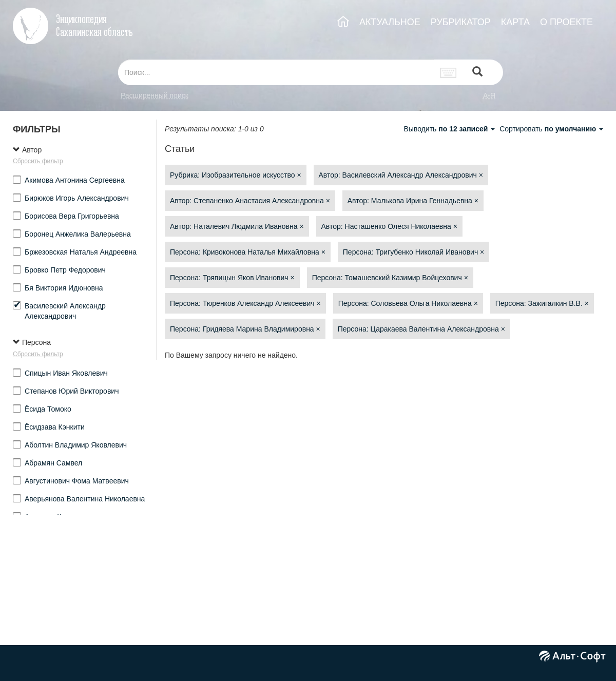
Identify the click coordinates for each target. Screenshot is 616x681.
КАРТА (515, 22)
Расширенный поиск (155, 95)
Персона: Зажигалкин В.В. (542, 303)
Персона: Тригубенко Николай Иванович (413, 252)
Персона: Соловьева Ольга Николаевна (408, 303)
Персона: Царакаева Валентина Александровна (421, 329)
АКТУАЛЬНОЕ (390, 22)
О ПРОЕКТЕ (566, 22)
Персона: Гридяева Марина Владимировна (245, 329)
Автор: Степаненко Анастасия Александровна (250, 201)
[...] (276, 72)
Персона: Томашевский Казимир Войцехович (390, 278)
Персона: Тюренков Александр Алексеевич (245, 303)
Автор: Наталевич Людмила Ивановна (237, 226)
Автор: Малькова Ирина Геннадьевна (413, 201)
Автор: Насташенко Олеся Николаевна (389, 226)
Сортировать (551, 129)
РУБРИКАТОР (461, 22)
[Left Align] (477, 73)
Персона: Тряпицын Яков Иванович (232, 278)
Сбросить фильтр (38, 161)
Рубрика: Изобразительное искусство (236, 175)
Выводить (450, 129)
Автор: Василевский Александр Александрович (401, 175)
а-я (489, 95)
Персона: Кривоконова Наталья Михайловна (248, 252)
